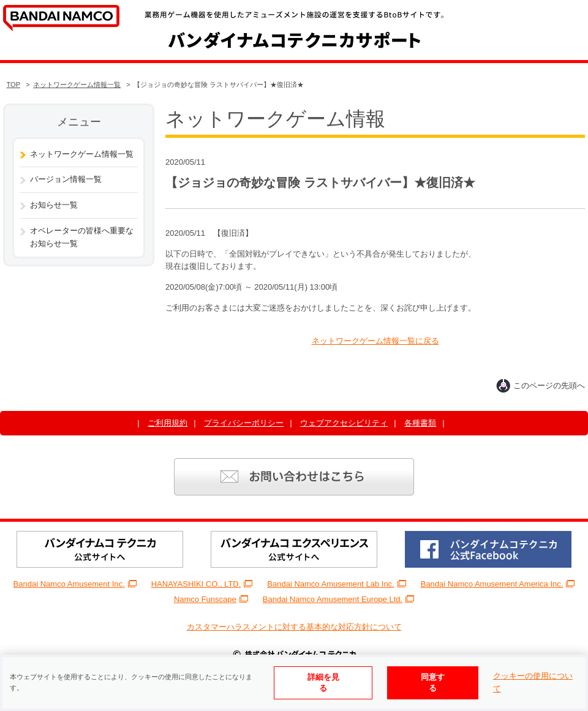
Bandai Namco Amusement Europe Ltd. (338, 599)
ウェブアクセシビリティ (344, 423)
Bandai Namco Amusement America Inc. (498, 584)
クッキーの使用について (533, 682)
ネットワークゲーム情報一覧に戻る (375, 341)
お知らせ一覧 (54, 205)
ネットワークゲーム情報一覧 (77, 85)
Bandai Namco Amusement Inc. (75, 584)
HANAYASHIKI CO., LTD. (202, 584)
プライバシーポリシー (244, 423)
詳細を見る (323, 683)
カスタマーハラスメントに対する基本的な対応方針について (294, 627)
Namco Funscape (211, 599)
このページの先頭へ (541, 386)
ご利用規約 (168, 423)
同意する (433, 683)
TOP (14, 85)
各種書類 (420, 423)
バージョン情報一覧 (66, 179)
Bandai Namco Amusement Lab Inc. (336, 584)
